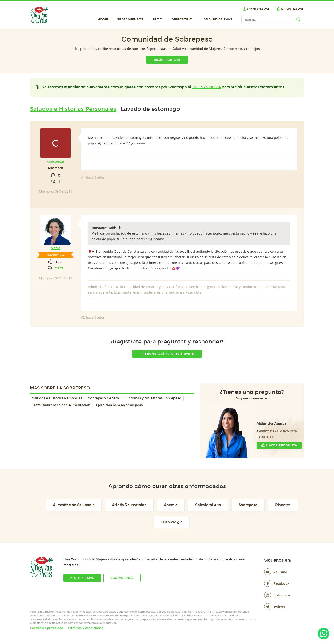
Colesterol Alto (208, 505)
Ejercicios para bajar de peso (119, 405)
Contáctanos (122, 578)
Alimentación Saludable (74, 505)
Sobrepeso (248, 505)
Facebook (277, 584)
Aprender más (82, 578)
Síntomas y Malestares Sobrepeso (153, 398)
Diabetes (283, 505)
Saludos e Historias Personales (73, 109)
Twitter (275, 607)
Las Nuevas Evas (217, 19)
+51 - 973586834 (206, 87)
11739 (59, 268)
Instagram (277, 595)
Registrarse (290, 9)
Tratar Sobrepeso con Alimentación (61, 405)
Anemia (171, 505)
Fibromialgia (172, 522)
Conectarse (256, 9)
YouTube (276, 572)
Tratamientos (130, 19)
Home (103, 19)
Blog (157, 19)
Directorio (182, 19)
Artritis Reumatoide (129, 505)
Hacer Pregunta (279, 445)
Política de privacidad (47, 628)
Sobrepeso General (104, 398)
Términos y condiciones (85, 628)
